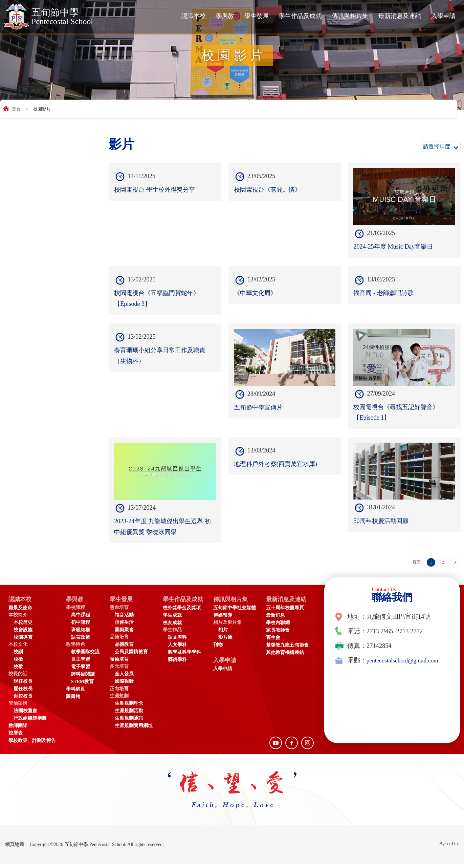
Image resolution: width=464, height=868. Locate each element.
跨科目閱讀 (83, 679)
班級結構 (81, 634)
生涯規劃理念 (129, 708)
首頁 (16, 109)
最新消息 (280, 620)
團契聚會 (124, 634)
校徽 (18, 664)
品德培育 (119, 641)
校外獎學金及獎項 (182, 612)
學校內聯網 (283, 627)
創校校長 (23, 701)
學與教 (225, 16)
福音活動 (124, 619)
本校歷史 (23, 627)
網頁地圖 (15, 849)
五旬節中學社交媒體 (239, 612)
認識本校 (194, 16)
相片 (228, 634)
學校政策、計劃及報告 (32, 745)
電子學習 (81, 671)
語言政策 (81, 642)
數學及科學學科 (184, 657)
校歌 (18, 671)
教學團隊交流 (85, 656)
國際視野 (124, 686)
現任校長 (23, 686)
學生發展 (257, 16)
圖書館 (73, 701)
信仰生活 (124, 627)
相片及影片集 (232, 627)
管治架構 (18, 708)
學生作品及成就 (300, 16)
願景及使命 (20, 612)
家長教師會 (283, 634)
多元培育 (119, 671)
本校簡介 (18, 619)
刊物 (223, 649)
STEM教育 (82, 686)
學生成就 (172, 620)
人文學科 (177, 649)
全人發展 (124, 678)
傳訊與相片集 (350, 16)
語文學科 (177, 642)
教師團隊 (18, 730)
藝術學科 (177, 664)
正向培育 (119, 693)
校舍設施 (23, 634)
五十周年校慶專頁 (290, 612)
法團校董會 (25, 715)
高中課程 (81, 619)
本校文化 (18, 649)
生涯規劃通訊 (129, 723)
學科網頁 (75, 693)
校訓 (18, 656)
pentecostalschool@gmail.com (405, 664)
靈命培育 (119, 612)
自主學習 (81, 664)
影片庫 (230, 642)
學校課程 (75, 612)
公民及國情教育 (131, 656)
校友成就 (172, 627)
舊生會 (278, 642)
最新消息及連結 (400, 16)
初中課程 (81, 627)
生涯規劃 (119, 700)
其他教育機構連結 (290, 657)
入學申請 (443, 16)
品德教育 (124, 649)
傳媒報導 (227, 620)
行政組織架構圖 (30, 723)
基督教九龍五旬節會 (292, 649)
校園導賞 (23, 642)
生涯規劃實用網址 (134, 730)
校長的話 (18, 678)
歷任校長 (23, 693)
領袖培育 (119, 664)
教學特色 (75, 649)
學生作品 (172, 634)
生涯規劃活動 (129, 715)
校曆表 (16, 737)
